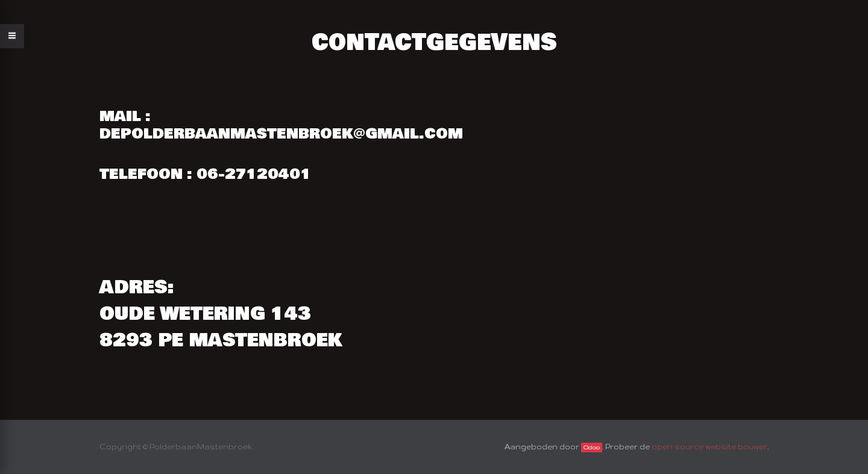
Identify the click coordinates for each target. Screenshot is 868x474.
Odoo (592, 447)
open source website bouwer (709, 447)
